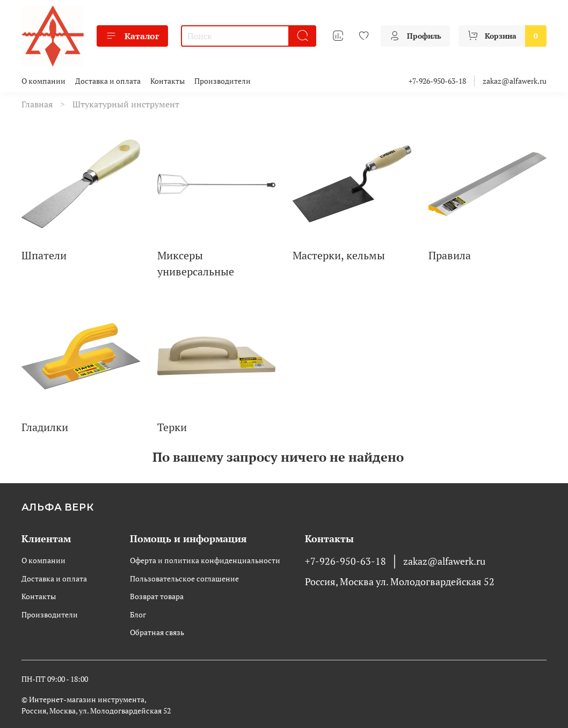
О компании (43, 81)
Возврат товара (157, 596)
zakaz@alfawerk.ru (515, 81)
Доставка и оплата (108, 81)
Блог (138, 614)
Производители (223, 81)
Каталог (132, 36)
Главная (37, 104)
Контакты (168, 81)
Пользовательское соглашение (184, 578)
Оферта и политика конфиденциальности (205, 560)
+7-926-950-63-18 (437, 81)
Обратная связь (157, 632)
